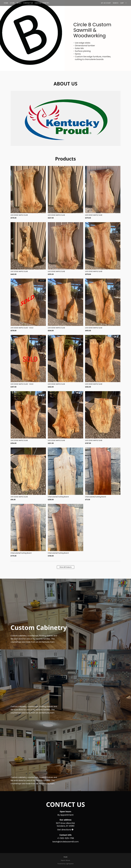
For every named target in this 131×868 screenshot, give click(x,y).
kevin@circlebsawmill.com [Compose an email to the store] (66, 842)
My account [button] (106, 3)
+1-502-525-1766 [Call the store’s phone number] (65, 838)
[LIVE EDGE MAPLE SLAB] (28, 193)
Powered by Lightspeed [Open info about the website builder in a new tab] (65, 864)
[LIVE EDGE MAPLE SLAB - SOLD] (28, 305)
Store (12, 3)
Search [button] (116, 3)
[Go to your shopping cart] (124, 3)
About (19, 3)
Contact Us (28, 3)
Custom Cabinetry (42, 3)
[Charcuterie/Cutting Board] (65, 474)
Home (6, 3)
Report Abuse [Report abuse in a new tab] (65, 860)
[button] (66, 567)
